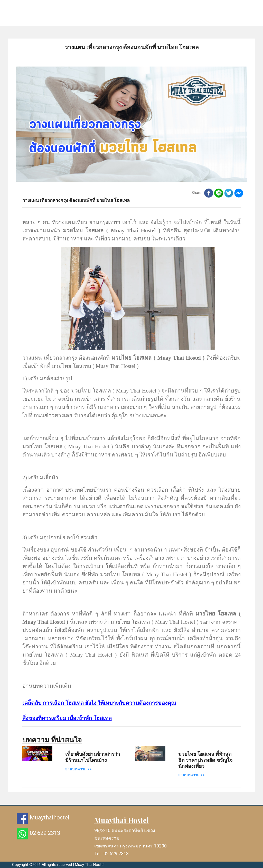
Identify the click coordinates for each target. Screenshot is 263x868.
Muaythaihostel (50, 818)
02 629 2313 (45, 833)
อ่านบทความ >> (78, 769)
